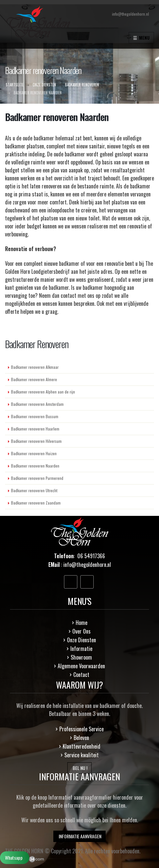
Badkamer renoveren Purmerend (37, 478)
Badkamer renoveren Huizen (34, 453)
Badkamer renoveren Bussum (35, 416)
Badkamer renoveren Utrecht (34, 490)
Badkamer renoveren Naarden (35, 466)
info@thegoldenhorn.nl (87, 565)
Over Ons (81, 631)
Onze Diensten (81, 640)
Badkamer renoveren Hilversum (36, 441)
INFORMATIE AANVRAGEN (79, 836)
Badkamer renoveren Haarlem (35, 429)
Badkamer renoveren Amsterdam (37, 404)
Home (81, 623)
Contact (81, 675)
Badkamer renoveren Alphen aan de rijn (43, 392)
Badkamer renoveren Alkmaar (35, 367)
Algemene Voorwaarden (81, 666)
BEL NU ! (79, 768)
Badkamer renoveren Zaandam (36, 503)
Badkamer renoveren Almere (34, 379)
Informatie (81, 649)
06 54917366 (91, 556)
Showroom (81, 657)
